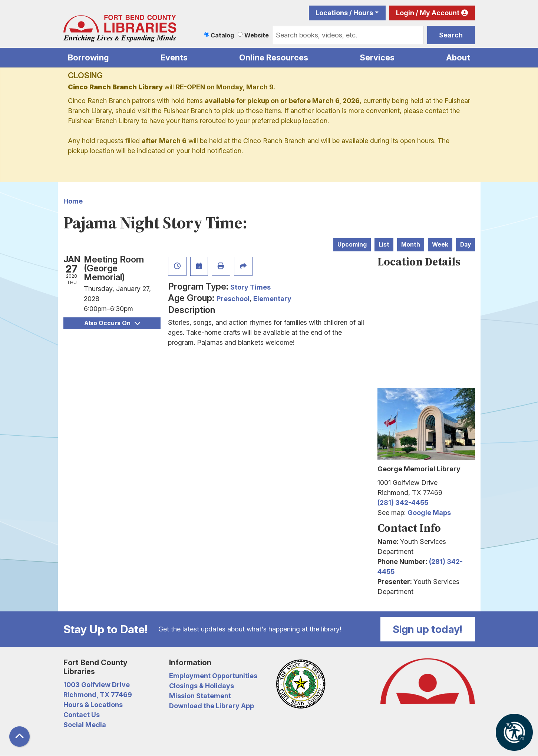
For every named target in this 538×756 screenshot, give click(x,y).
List (384, 245)
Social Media (85, 725)
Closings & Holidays (202, 686)
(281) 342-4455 (403, 503)
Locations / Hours (344, 13)
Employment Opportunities (213, 676)
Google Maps (429, 513)
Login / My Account (428, 13)
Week (440, 245)
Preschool (233, 299)
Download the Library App (212, 706)
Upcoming (352, 245)
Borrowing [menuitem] (88, 57)
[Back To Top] (19, 737)
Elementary (272, 299)
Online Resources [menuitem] (274, 57)
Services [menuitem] (377, 57)
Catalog (222, 35)
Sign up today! (428, 629)
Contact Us (82, 715)
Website (257, 35)
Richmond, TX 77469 (98, 695)
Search (451, 35)
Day (466, 245)
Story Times (250, 287)
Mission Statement (200, 696)
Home (73, 201)
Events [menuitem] (174, 57)
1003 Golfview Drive (97, 685)
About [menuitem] (458, 57)
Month (411, 245)
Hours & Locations (93, 705)
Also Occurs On (112, 323)
